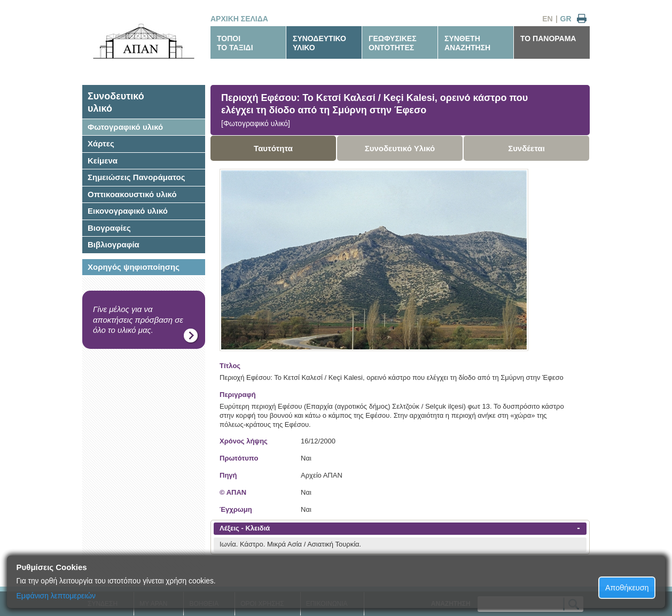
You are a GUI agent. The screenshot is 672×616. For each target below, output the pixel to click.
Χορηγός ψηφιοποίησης (134, 267)
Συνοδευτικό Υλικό (400, 148)
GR (566, 19)
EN (547, 19)
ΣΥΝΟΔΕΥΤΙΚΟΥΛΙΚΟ (319, 43)
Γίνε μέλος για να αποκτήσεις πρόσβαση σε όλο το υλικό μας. (138, 319)
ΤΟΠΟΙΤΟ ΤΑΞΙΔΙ (235, 43)
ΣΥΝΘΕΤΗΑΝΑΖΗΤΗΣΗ (467, 43)
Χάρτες (101, 143)
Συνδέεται (526, 148)
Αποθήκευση (627, 588)
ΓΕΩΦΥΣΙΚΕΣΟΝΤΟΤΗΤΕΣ (393, 43)
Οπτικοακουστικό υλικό (132, 194)
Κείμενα (103, 161)
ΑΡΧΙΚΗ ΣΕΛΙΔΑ (239, 19)
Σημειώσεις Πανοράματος (136, 177)
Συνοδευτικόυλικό (116, 102)
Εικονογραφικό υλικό (128, 211)
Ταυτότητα (273, 148)
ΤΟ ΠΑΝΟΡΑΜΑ (548, 38)
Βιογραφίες (109, 228)
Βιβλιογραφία (114, 244)
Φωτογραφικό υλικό (125, 127)
